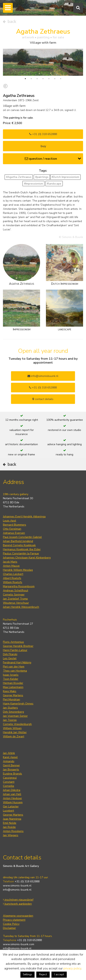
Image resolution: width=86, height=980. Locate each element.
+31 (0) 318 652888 (43, 134)
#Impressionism (33, 184)
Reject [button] (43, 974)
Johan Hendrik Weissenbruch (21, 607)
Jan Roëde (9, 827)
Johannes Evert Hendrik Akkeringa (24, 517)
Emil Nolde (10, 823)
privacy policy (72, 968)
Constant (9, 782)
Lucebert (8, 811)
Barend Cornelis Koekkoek (19, 545)
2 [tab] (31, 79)
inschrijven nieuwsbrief (18, 900)
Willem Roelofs (13, 582)
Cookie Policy (11, 924)
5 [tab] (49, 79)
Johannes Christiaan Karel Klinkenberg (27, 558)
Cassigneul (10, 778)
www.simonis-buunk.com (19, 944)
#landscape (54, 184)
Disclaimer (9, 928)
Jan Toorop (10, 720)
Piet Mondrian (11, 699)
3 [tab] (37, 79)
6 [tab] (55, 79)
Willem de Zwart (14, 736)
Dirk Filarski (10, 654)
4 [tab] (43, 79)
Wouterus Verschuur (16, 603)
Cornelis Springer (14, 595)
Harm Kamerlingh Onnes (18, 704)
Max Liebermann (13, 687)
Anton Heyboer (12, 798)
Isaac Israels (11, 675)
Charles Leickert (13, 574)
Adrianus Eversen (14, 533)
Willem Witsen (12, 728)
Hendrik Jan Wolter (15, 732)
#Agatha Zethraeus (19, 177)
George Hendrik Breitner (18, 646)
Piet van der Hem (14, 667)
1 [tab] (25, 79)
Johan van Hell (12, 794)
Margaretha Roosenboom (19, 586)
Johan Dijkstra (12, 790)
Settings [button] (27, 975)
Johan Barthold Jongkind (18, 541)
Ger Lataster (11, 807)
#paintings (42, 177)
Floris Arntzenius (13, 642)
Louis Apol (10, 521)
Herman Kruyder (13, 683)
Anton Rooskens (13, 831)
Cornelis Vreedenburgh (17, 724)
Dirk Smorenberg (13, 712)
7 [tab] (61, 79)
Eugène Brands (12, 774)
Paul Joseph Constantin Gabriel (22, 537)
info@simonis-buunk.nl (17, 890)
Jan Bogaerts (11, 770)
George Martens (13, 695)
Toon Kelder (11, 679)
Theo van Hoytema (15, 671)
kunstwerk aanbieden (17, 904)
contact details (43, 399)
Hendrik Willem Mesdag (18, 570)
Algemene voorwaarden (18, 916)
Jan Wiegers (11, 835)
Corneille (9, 786)
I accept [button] (59, 974)
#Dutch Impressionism (65, 177)
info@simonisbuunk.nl (43, 376)
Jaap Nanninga (12, 819)
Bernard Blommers (15, 525)
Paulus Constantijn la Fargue (21, 554)
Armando (9, 761)
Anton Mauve (11, 566)
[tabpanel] (43, 62)
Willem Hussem (13, 802)
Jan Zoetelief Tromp (15, 599)
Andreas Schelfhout (16, 590)
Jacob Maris (10, 562)
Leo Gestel (10, 658)
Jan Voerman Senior (15, 716)
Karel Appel (10, 757)
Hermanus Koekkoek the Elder (22, 549)
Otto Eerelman (12, 529)
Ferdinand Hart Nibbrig (17, 662)
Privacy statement (14, 920)
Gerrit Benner (11, 765)
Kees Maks (10, 691)
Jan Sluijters (10, 708)
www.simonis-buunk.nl (17, 886)
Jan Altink (9, 753)
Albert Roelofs (12, 578)
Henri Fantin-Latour (15, 650)
